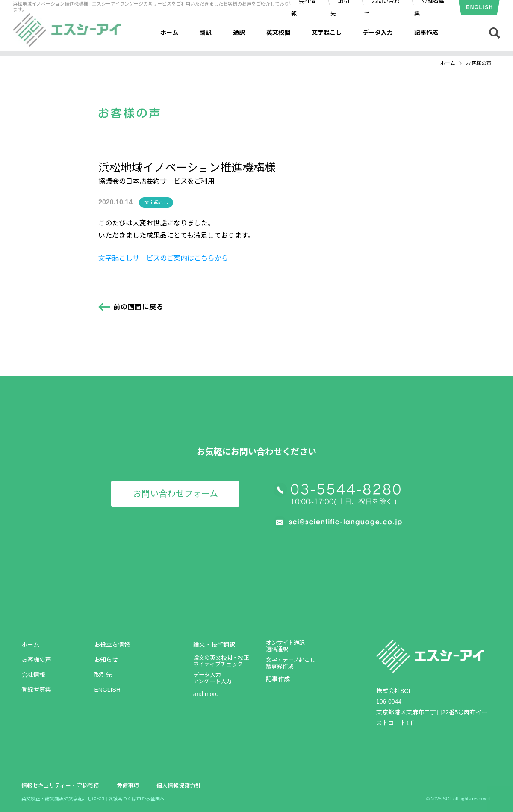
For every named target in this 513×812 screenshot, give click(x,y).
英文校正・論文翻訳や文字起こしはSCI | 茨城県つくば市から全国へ (93, 799)
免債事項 (128, 786)
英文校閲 (278, 33)
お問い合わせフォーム (175, 494)
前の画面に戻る (139, 307)
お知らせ (106, 660)
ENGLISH (479, 7)
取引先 (103, 675)
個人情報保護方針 (179, 786)
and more (206, 694)
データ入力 (378, 33)
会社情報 (33, 675)
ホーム (169, 33)
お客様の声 (36, 660)
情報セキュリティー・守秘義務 (60, 786)
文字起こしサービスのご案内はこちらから (163, 258)
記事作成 (426, 33)
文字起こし (327, 33)
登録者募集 (36, 690)
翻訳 (206, 33)
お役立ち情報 (112, 645)
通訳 (239, 33)
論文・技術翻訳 (214, 645)
